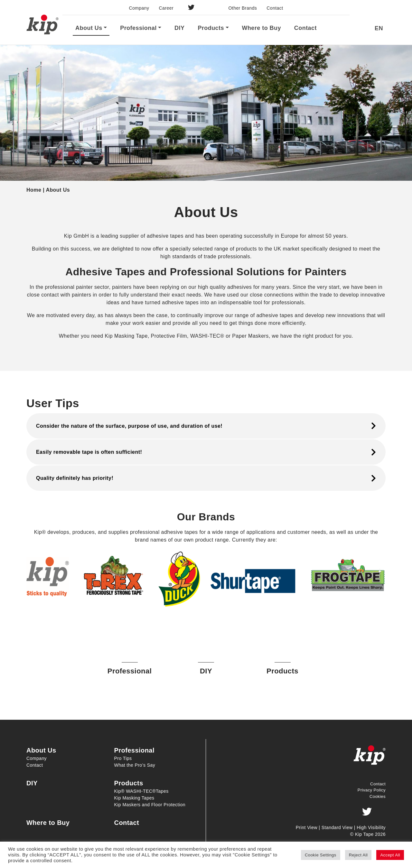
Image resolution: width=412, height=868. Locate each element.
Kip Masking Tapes (134, 798)
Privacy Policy (372, 790)
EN (379, 28)
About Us (89, 28)
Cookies (378, 796)
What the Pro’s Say (135, 765)
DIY (179, 28)
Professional (138, 28)
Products (211, 28)
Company (139, 8)
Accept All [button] (390, 855)
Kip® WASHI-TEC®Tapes (141, 791)
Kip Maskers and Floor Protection (150, 805)
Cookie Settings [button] (321, 855)
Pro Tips (123, 758)
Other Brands (243, 8)
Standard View (337, 827)
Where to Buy (261, 28)
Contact (275, 8)
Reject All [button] (358, 855)
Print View (307, 827)
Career (166, 8)
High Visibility (371, 827)
